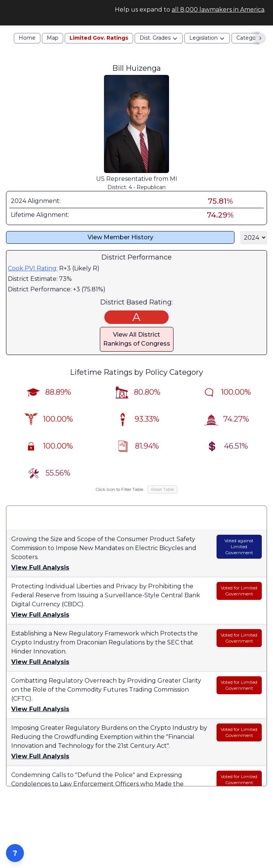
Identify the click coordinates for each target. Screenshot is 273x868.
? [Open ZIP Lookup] (15, 853)
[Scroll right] (260, 48)
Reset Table (162, 499)
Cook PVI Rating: (33, 278)
